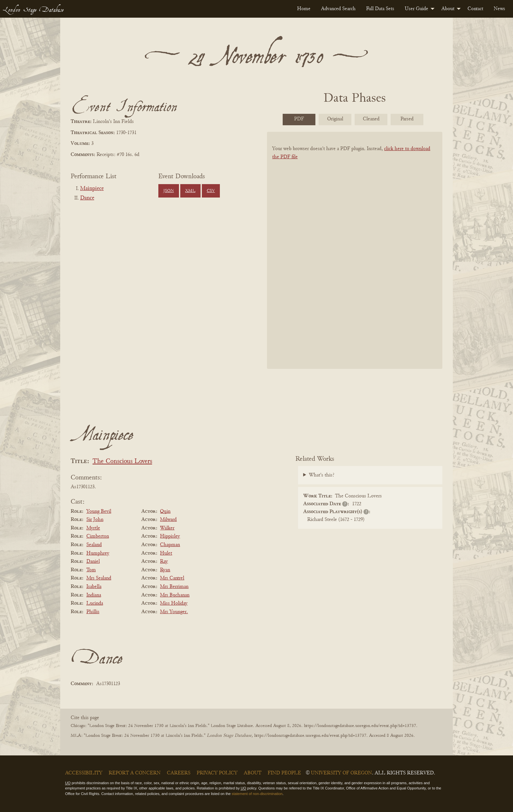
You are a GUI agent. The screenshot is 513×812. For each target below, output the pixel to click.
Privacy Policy (217, 773)
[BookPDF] (355, 259)
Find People (284, 773)
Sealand (94, 545)
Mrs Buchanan (175, 595)
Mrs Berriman (174, 587)
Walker (167, 528)
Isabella (94, 587)
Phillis (93, 612)
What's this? (322, 475)
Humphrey (98, 553)
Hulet (166, 553)
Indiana (94, 595)
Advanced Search (338, 9)
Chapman (170, 545)
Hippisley (170, 536)
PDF (299, 119)
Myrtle (93, 528)
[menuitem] (304, 9)
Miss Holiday (174, 603)
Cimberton (98, 536)
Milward (168, 520)
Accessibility (84, 773)
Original (335, 119)
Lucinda (95, 603)
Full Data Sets (380, 9)
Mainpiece (92, 189)
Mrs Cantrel (172, 578)
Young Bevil (99, 511)
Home (304, 9)
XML (190, 191)
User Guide (416, 9)
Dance (87, 198)
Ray (164, 561)
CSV (211, 191)
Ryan (165, 570)
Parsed (407, 119)
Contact (475, 9)
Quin (165, 511)
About (448, 9)
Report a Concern (135, 773)
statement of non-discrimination (257, 794)
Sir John (95, 520)
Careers (179, 773)
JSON (168, 191)
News (499, 9)
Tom (91, 570)
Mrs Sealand (99, 578)
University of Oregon (341, 773)
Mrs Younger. (174, 612)
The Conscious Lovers (122, 462)
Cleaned (371, 119)
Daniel (93, 561)
